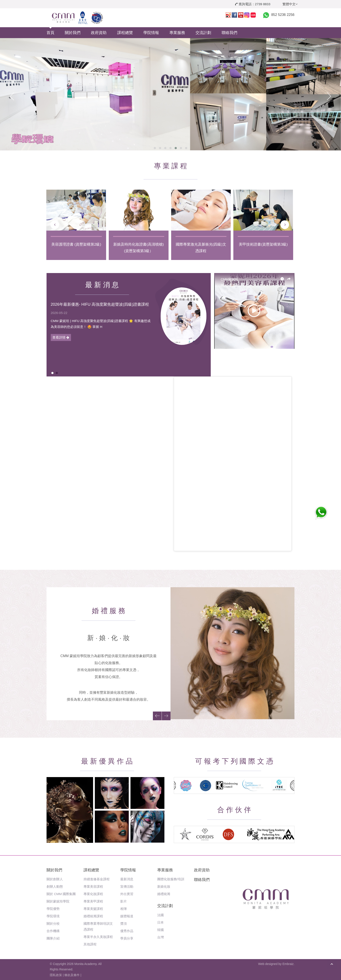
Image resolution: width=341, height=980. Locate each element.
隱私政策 (56, 975)
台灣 (160, 937)
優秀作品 (127, 931)
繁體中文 (290, 4)
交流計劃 (203, 33)
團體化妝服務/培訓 (171, 879)
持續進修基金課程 (97, 879)
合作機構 (53, 931)
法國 (160, 915)
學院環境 (53, 916)
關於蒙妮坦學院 (58, 901)
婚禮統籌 (164, 894)
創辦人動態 (55, 886)
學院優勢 (53, 909)
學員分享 (127, 938)
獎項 (124, 923)
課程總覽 (125, 33)
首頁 (50, 33)
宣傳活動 (127, 886)
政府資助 (99, 33)
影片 (124, 901)
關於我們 (73, 33)
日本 (160, 922)
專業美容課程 (93, 886)
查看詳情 (61, 337)
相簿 (124, 909)
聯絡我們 (229, 33)
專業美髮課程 (93, 909)
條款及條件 (72, 975)
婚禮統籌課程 (93, 916)
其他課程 (90, 944)
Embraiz (288, 964)
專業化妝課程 (93, 894)
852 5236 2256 (283, 15)
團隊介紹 (53, 938)
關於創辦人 (55, 879)
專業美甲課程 (93, 901)
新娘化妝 (164, 886)
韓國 (160, 930)
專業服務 (177, 33)
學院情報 (151, 33)
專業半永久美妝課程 (98, 937)
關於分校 (53, 923)
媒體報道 (127, 916)
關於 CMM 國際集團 (61, 894)
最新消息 (127, 879)
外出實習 (127, 894)
